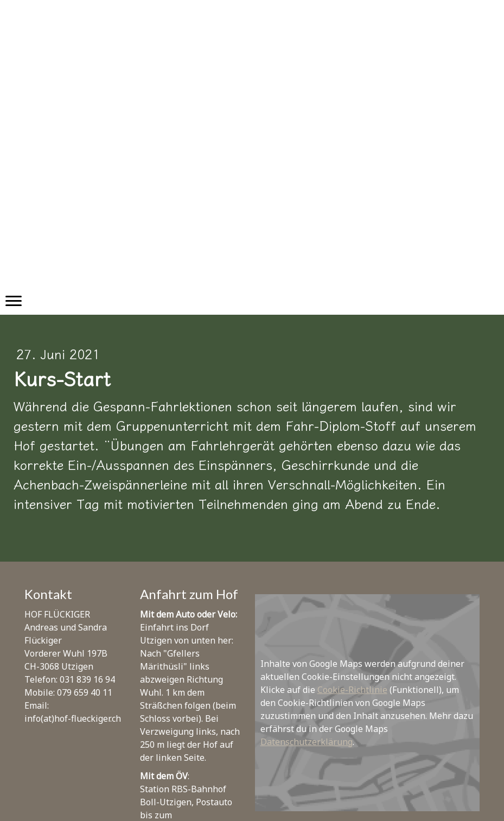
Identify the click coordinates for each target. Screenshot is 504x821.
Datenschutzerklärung (307, 742)
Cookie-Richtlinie (352, 690)
